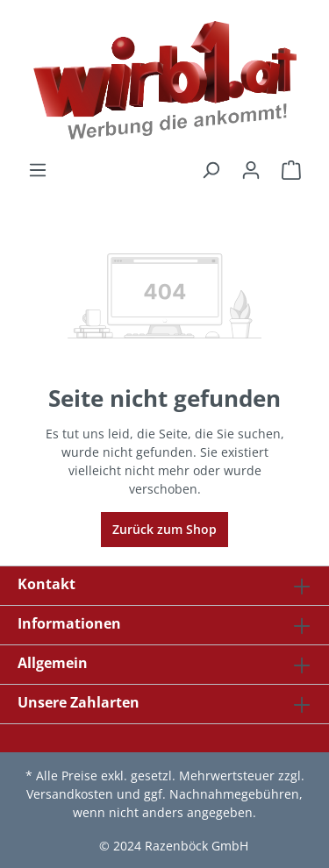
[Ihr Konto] (251, 170)
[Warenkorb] (291, 170)
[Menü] (38, 170)
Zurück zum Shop (164, 529)
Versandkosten (70, 794)
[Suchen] (211, 170)
